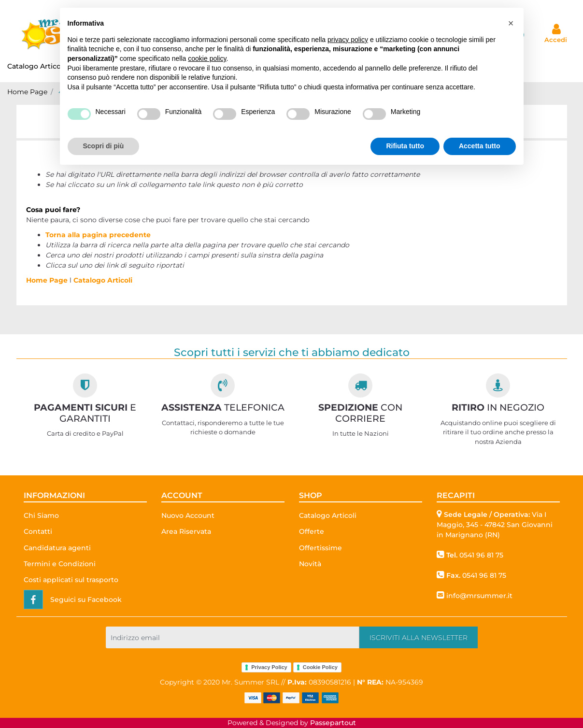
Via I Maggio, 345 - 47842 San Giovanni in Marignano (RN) (495, 525)
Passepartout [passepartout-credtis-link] (333, 723)
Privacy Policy (269, 667)
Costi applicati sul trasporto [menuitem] (71, 580)
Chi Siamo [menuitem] (41, 515)
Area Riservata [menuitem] (186, 531)
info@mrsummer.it (479, 596)
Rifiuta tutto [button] (405, 146)
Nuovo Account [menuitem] (188, 515)
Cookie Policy (320, 667)
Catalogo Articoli (103, 280)
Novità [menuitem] (310, 564)
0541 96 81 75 (481, 555)
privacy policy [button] (348, 40)
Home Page (27, 92)
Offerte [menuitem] (312, 531)
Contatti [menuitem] (38, 531)
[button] (419, 637)
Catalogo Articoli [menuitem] (40, 66)
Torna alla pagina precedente (98, 235)
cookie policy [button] (207, 58)
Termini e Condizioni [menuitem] (60, 564)
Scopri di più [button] (104, 146)
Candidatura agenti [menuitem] (57, 548)
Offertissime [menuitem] (320, 548)
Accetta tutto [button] (480, 146)
